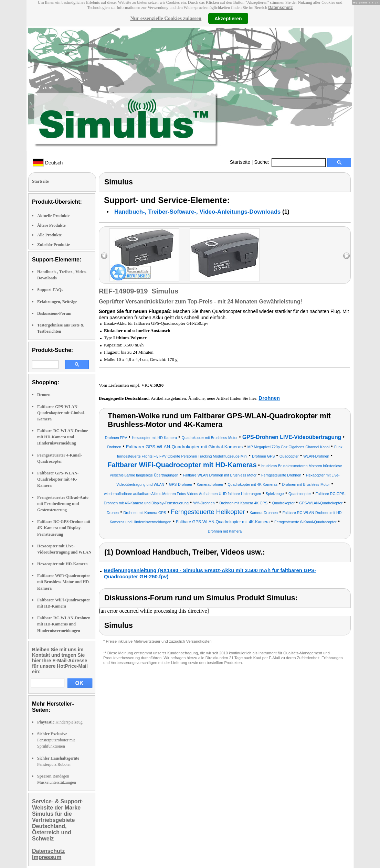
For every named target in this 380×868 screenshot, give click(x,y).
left (104, 256)
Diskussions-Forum (54, 313)
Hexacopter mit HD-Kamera (62, 564)
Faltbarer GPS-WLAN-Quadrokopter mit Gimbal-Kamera (61, 413)
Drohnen (269, 398)
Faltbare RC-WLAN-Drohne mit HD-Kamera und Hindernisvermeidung (63, 437)
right (346, 256)
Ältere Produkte (51, 225)
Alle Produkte (49, 235)
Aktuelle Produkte (53, 216)
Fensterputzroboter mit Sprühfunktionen (56, 740)
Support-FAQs (50, 290)
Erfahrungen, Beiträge (57, 302)
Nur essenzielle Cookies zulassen (166, 18)
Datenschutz (280, 8)
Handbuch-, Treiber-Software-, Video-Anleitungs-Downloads (197, 212)
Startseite (240, 162)
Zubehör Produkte (54, 245)
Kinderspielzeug (60, 722)
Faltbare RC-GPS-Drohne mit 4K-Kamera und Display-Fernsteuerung (64, 528)
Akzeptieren (228, 18)
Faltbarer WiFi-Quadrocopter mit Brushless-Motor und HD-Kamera (64, 582)
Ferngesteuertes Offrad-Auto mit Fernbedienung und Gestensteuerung (63, 504)
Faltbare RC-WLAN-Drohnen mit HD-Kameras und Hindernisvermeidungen (64, 624)
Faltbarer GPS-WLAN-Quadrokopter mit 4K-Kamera (58, 479)
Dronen (44, 395)
